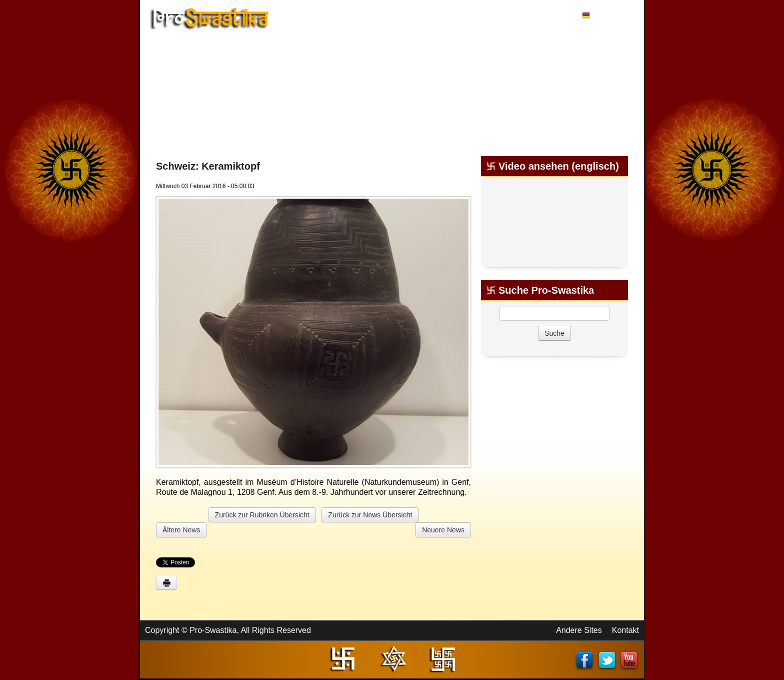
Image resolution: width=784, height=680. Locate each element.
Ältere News (181, 530)
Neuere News (443, 530)
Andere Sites (579, 630)
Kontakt (625, 630)
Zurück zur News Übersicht (370, 515)
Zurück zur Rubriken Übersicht (262, 515)
